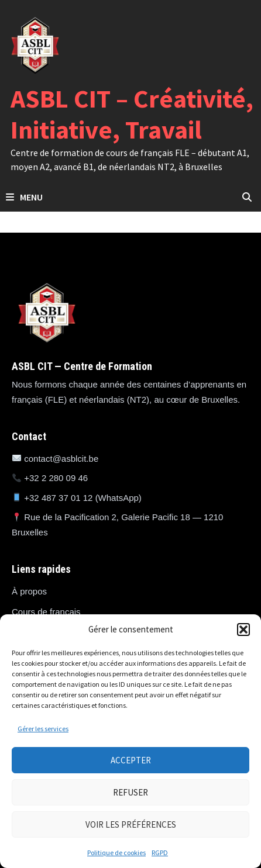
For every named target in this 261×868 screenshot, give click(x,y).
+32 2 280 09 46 (56, 478)
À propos (29, 591)
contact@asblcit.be (61, 459)
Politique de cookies (116, 853)
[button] (243, 630)
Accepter (131, 760)
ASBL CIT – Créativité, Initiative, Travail (132, 114)
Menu (24, 197)
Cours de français (46, 612)
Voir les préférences (131, 824)
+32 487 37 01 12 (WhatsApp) (83, 498)
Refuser (130, 792)
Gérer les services (43, 729)
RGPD (160, 853)
